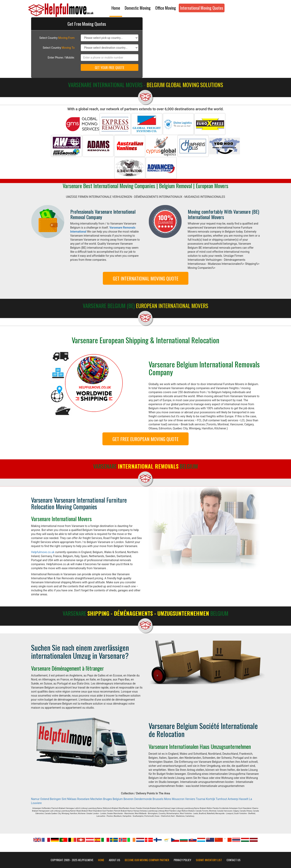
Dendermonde (143, 799)
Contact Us (233, 860)
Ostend (45, 799)
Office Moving (166, 8)
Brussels (158, 799)
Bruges (108, 799)
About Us (114, 860)
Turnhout (221, 799)
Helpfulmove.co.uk (43, 552)
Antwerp (233, 799)
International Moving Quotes (202, 8)
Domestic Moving (138, 8)
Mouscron (178, 799)
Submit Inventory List (209, 860)
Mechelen (96, 799)
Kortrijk (211, 799)
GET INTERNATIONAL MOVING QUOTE (146, 278)
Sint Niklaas (69, 799)
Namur (35, 799)
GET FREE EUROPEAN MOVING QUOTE (145, 439)
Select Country (57, 38)
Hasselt (244, 799)
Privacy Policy (182, 860)
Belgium (118, 799)
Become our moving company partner (147, 860)
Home (116, 8)
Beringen (55, 799)
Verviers (190, 799)
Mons (168, 799)
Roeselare (83, 799)
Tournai (201, 799)
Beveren (129, 799)
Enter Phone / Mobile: (61, 58)
